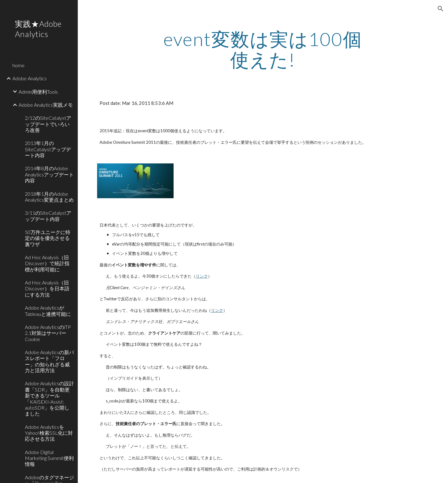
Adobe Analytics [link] (30, 78)
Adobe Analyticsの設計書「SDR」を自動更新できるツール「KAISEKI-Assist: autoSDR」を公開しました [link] (49, 398)
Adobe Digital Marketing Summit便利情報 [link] (49, 458)
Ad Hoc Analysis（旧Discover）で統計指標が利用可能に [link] (47, 263)
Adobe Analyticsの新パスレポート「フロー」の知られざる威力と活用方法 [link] (49, 361)
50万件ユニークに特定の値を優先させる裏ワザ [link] (48, 238)
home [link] (19, 65)
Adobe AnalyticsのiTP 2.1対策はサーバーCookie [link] (48, 333)
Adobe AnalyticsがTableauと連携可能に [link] (48, 311)
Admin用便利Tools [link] (38, 92)
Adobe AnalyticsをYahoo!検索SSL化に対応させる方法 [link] (49, 433)
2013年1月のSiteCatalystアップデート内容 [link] (48, 149)
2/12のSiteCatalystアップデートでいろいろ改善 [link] (48, 124)
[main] (263, 49)
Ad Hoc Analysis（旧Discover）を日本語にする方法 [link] (47, 288)
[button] (441, 9)
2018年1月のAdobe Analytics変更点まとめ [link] (49, 197)
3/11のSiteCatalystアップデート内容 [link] (48, 216)
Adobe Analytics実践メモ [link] (46, 105)
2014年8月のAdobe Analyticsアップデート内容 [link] (49, 174)
